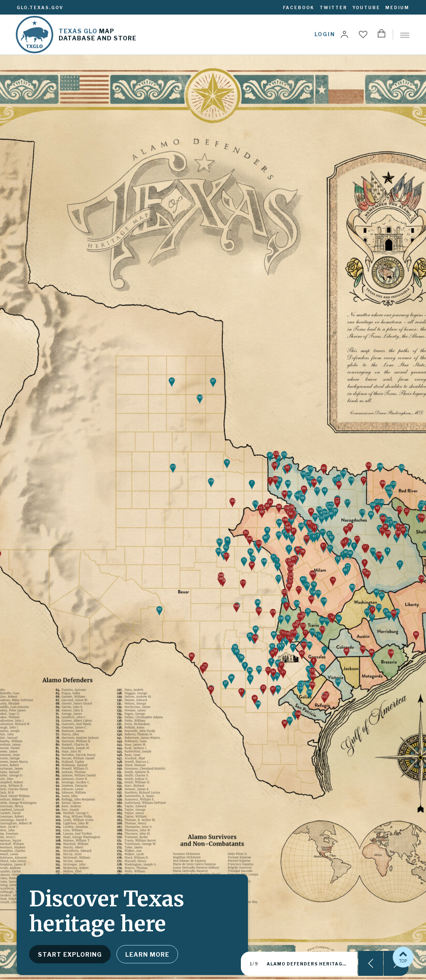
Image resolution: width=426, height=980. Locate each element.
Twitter (333, 7)
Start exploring (70, 954)
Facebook (299, 7)
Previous (371, 963)
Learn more (147, 954)
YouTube (366, 7)
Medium (397, 7)
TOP (403, 956)
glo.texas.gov (40, 7)
